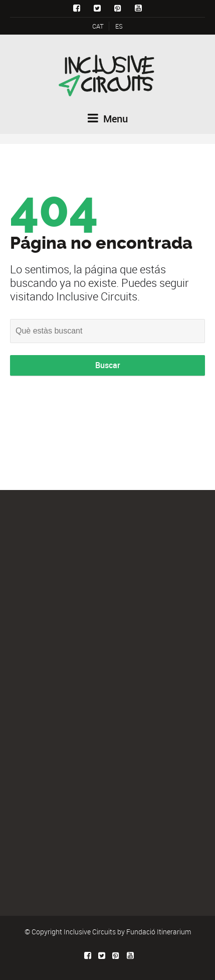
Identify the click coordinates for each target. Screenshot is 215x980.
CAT (98, 26)
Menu (108, 119)
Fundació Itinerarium (159, 932)
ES (119, 26)
